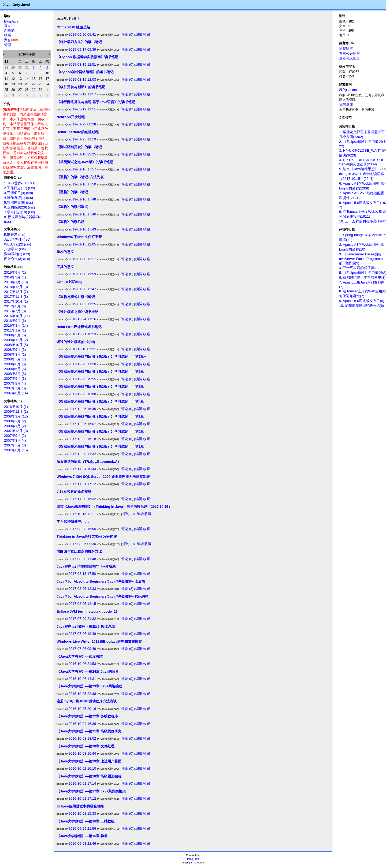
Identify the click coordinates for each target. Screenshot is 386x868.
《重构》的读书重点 (72, 207)
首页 (8, 26)
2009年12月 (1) (16, 411)
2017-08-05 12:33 (82, 589)
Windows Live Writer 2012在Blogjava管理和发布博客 (99, 641)
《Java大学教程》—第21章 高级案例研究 (89, 731)
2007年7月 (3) (15, 445)
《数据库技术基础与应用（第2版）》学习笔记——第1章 (100, 447)
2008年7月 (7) (15, 359)
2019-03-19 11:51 (82, 109)
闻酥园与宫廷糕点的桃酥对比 (79, 551)
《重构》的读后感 (70, 222)
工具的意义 (65, 267)
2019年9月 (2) (15, 272)
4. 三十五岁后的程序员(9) (359, 268)
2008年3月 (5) (15, 374)
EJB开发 (11, 235)
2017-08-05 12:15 (82, 604)
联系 (8, 35)
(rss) (32, 183)
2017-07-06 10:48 (82, 634)
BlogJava (11, 21)
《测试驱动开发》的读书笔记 (79, 147)
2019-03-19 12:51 (82, 64)
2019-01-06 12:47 (82, 289)
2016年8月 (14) (16, 325)
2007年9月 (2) (15, 436)
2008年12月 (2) (16, 340)
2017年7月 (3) (15, 311)
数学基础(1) (13, 254)
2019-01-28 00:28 (82, 124)
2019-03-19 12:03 (82, 79)
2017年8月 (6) (15, 306)
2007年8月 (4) (15, 383)
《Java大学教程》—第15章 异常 (82, 836)
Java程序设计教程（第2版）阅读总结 (86, 626)
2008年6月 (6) (15, 364)
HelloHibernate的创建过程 (78, 132)
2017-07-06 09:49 (82, 649)
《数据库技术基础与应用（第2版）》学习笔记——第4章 (100, 402)
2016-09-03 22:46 (82, 843)
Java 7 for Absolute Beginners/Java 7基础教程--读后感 (101, 581)
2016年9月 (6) (15, 321)
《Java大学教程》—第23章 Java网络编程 (89, 686)
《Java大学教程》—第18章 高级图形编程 (89, 776)
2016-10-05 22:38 (82, 694)
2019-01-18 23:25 (82, 154)
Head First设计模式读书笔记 (79, 327)
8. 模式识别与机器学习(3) (24, 217)
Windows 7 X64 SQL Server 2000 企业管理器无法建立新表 (103, 477)
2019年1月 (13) (16, 282)
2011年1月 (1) (15, 330)
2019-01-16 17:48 (82, 199)
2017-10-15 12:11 (82, 514)
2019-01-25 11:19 (82, 139)
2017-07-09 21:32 (82, 619)
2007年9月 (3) (15, 379)
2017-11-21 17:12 (82, 484)
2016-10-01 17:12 (82, 798)
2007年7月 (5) (15, 388)
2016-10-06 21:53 (82, 664)
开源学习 (11, 249)
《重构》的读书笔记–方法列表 (80, 177)
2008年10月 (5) (16, 345)
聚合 (8, 40)
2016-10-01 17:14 (82, 783)
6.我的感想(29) (16, 207)
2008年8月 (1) (15, 354)
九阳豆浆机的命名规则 (74, 492)
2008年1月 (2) (15, 426)
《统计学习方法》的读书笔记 (79, 42)
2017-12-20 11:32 (82, 454)
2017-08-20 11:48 (82, 559)
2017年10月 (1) (16, 301)
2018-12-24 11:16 (82, 319)
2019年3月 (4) (15, 277)
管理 (8, 45)
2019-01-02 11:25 (82, 304)
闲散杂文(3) (13, 259)
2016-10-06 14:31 (82, 679)
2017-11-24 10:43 (82, 469)
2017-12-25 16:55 (82, 379)
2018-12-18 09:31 (82, 349)
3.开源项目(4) (15, 193)
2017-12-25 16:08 (82, 394)
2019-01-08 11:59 (82, 274)
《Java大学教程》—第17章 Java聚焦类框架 (91, 791)
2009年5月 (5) (15, 335)
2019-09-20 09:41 (82, 34)
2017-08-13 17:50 (82, 574)
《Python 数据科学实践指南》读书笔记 (87, 57)
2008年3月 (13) (16, 416)
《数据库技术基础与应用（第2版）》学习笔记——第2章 (100, 432)
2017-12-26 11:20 (82, 364)
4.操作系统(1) (15, 198)
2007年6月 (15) (16, 450)
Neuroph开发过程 (71, 117)
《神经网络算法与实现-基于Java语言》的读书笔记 (96, 102)
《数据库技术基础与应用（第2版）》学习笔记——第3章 (100, 417)
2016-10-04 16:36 (82, 724)
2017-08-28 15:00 (82, 529)
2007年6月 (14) (16, 393)
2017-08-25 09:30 (82, 544)
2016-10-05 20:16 (82, 709)
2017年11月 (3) (16, 297)
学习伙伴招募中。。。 (74, 521)
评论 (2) (127, 589)
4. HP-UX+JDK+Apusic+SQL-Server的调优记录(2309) (362, 162)
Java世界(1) (13, 239)
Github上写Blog (70, 282)
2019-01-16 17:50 (82, 184)
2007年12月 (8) (16, 431)
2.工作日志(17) (16, 188)
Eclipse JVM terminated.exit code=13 (87, 611)
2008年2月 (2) (15, 421)
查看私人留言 (350, 58)
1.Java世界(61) (16, 183)
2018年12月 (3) (16, 287)
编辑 (139, 34)
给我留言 (346, 49)
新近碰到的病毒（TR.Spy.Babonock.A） (89, 462)
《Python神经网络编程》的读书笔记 (85, 72)
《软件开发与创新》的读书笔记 (81, 87)
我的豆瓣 (346, 104)
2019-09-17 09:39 (82, 49)
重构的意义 (65, 252)
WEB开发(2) (14, 244)
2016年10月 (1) (16, 407)
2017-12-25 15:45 (82, 409)
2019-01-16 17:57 (82, 169)
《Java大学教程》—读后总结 (80, 656)
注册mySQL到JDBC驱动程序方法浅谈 (87, 701)
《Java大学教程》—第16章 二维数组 (86, 821)
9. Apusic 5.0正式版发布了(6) (362, 301)
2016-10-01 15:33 (82, 813)
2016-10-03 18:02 (82, 738)
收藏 (147, 34)
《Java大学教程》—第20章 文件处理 (86, 746)
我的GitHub (348, 90)
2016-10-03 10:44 (82, 753)
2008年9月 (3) (15, 350)
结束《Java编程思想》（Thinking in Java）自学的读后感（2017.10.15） (114, 507)
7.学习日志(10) (16, 212)
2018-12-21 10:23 (82, 334)
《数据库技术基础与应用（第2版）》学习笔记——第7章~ (101, 357)
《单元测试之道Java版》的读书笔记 (85, 162)
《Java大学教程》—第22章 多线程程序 (87, 716)
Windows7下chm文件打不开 (79, 237)
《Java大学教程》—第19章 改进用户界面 (89, 761)
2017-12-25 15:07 (82, 424)
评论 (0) (127, 34)
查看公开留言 (350, 53)
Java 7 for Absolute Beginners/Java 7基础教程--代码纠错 (103, 596)
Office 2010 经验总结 (73, 27)
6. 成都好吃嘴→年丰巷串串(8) (362, 277)
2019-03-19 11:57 (82, 94)
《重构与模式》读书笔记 (76, 297)
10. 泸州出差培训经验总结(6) (362, 306)
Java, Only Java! (16, 5)
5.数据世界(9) (15, 202)
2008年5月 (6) (15, 369)
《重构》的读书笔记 (72, 192)
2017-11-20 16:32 (82, 499)
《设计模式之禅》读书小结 (77, 312)
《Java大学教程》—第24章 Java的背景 (88, 671)
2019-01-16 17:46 (82, 214)
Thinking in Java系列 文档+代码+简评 (87, 536)
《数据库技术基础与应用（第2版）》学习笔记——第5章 (100, 387)
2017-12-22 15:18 (82, 439)
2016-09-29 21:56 (82, 828)
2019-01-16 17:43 (82, 229)
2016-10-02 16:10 (82, 768)
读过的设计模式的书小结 (76, 342)
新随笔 (9, 30)
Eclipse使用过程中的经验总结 (80, 806)
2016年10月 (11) (17, 316)
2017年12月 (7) (16, 292)
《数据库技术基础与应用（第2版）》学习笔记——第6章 (100, 372)
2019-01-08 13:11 (82, 259)
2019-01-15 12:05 (82, 244)
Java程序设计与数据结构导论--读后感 (86, 566)
